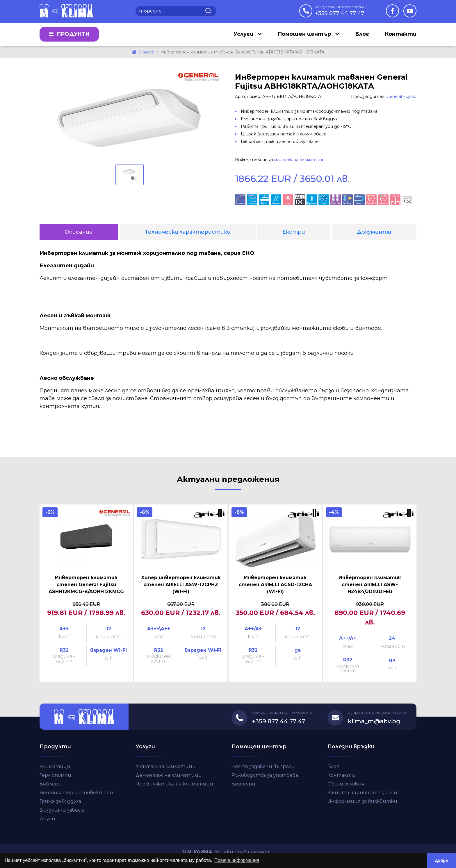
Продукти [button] (69, 34)
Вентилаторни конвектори (76, 793)
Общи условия (346, 784)
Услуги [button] (244, 34)
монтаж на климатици (299, 160)
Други (47, 819)
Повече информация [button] (237, 860)
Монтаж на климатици (166, 766)
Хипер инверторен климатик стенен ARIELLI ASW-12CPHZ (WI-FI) (181, 585)
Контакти (401, 34)
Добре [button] (441, 860)
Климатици (55, 766)
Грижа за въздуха (60, 801)
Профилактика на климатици (174, 784)
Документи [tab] (374, 232)
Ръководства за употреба (265, 775)
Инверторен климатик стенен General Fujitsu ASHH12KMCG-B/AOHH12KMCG (86, 585)
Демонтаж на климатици (169, 775)
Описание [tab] (79, 232)
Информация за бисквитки (362, 801)
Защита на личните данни (362, 793)
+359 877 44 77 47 (340, 10)
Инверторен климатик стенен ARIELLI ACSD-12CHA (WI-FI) (275, 585)
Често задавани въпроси (263, 766)
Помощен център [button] (305, 34)
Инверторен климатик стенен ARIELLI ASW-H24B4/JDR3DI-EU (370, 585)
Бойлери (51, 784)
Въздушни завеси (62, 810)
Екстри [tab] (294, 232)
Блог (362, 34)
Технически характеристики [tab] (188, 232)
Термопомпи (55, 775)
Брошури (243, 784)
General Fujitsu (401, 96)
